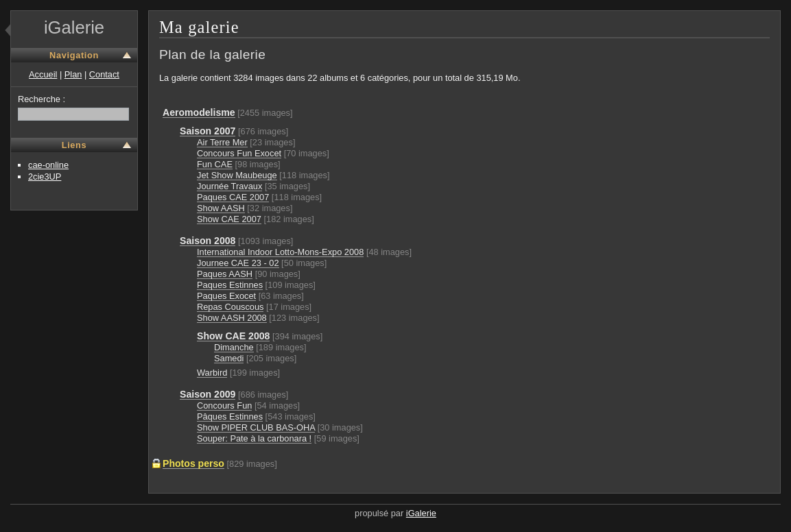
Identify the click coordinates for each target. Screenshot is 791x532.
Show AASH (221, 208)
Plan (73, 74)
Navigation (74, 55)
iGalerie (74, 27)
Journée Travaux (229, 186)
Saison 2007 (208, 131)
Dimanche (234, 347)
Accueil (43, 74)
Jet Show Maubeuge (237, 175)
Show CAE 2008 (233, 336)
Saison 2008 (208, 241)
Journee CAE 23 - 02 (238, 263)
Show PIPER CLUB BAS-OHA (256, 427)
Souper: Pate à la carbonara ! (254, 438)
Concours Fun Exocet (239, 153)
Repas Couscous (230, 307)
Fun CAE (215, 164)
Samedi (229, 358)
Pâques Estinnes (230, 416)
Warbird (212, 373)
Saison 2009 (208, 394)
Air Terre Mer (222, 142)
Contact (104, 74)
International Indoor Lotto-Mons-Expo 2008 (280, 252)
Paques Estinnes (230, 285)
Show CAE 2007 (229, 219)
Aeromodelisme (199, 112)
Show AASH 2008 (232, 318)
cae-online (48, 165)
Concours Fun (224, 406)
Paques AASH (225, 274)
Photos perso (193, 463)
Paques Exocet (226, 296)
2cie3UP (45, 177)
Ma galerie (199, 27)
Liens (74, 145)
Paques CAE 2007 (233, 197)
